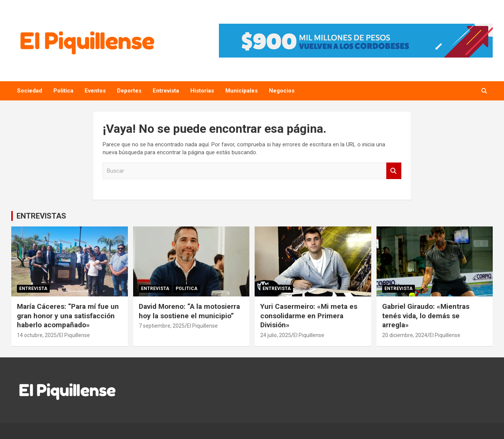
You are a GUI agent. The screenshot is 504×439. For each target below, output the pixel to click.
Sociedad (30, 91)
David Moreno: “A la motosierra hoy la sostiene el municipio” (189, 311)
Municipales (241, 91)
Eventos (95, 91)
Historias (202, 91)
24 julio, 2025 (276, 335)
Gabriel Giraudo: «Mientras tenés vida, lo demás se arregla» (426, 316)
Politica (63, 91)
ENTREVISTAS (41, 216)
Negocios (282, 91)
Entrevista (166, 91)
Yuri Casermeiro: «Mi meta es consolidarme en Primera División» (309, 316)
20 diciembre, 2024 (405, 335)
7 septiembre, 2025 (162, 326)
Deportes (129, 91)
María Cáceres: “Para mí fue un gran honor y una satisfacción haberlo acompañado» (68, 316)
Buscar (394, 171)
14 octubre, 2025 (37, 335)
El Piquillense (74, 335)
